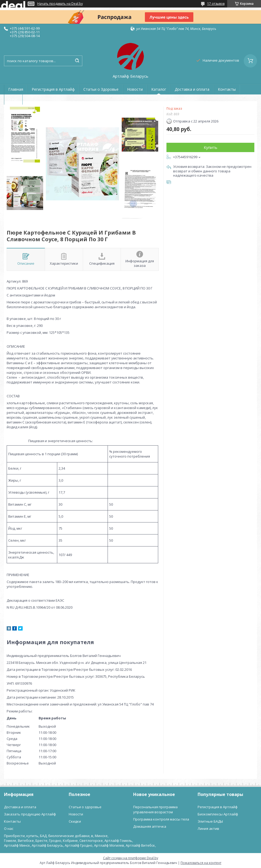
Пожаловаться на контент (201, 863)
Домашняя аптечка (150, 826)
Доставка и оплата (192, 89)
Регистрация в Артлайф (53, 89)
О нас (13, 99)
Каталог (159, 89)
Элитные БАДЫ (210, 821)
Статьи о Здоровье (101, 89)
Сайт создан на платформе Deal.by (131, 858)
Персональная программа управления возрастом (155, 809)
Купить (211, 147)
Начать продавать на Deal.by (60, 4)
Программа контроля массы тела (161, 819)
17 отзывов (216, 4)
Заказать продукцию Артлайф (30, 814)
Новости (135, 89)
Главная (16, 89)
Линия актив (208, 829)
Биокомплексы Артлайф (218, 814)
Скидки (75, 821)
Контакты (227, 89)
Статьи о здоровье (85, 807)
